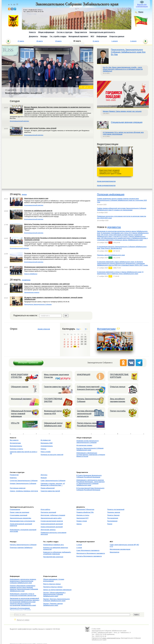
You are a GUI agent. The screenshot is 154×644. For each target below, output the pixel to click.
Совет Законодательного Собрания (53, 481)
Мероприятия (115, 552)
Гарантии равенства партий (56, 387)
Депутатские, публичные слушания (53, 515)
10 (78, 339)
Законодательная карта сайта (51, 518)
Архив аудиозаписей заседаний (52, 527)
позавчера (26, 280)
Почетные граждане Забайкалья (21, 548)
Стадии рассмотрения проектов (52, 521)
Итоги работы (45, 509)
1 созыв (79, 545)
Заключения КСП (82, 518)
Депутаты (44, 475)
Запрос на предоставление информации (57, 590)
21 (68, 344)
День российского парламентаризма (118, 400)
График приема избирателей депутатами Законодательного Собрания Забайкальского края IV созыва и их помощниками (122, 209)
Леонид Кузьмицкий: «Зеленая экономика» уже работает (47, 284)
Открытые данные (118, 387)
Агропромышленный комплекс (19, 121)
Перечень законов (114, 512)
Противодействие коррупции (53, 557)
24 (78, 344)
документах (114, 227)
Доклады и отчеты (83, 515)
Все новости (14, 440)
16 (75, 342)
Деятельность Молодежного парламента (91, 553)
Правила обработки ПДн (85, 512)
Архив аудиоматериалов (106, 185)
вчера (24, 194)
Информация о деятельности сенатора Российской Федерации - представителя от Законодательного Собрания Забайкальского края (90, 483)
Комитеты (13, 478)
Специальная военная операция (127, 122)
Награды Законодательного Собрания (89, 400)
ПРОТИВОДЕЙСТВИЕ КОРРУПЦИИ (119, 376)
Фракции (44, 478)
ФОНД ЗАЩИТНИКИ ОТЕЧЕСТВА (20, 376)
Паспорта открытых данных (53, 587)
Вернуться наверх (23, 620)
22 (71, 344)
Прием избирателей (48, 488)
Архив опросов (44, 329)
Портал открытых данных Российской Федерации (88, 424)
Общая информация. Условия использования (54, 580)
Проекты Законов (113, 515)
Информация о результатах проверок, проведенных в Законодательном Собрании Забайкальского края (23, 581)
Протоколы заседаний (48, 512)
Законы (79, 524)
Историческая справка (84, 445)
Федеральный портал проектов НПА (53, 412)
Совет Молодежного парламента (88, 550)
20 (64, 344)
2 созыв (79, 548)
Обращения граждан (20, 387)
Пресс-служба (46, 452)
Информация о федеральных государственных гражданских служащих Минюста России (91, 455)
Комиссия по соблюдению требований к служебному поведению (57, 553)
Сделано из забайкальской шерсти (38, 211)
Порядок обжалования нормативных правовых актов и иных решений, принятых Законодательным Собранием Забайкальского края (24, 588)
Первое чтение (82, 521)
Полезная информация (111, 194)
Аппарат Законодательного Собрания (23, 483)
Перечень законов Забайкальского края (111, 255)
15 (71, 342)
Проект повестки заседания (20, 512)
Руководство (14, 475)
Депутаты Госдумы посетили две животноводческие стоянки (49, 224)
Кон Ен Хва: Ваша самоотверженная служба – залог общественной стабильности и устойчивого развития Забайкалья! (123, 69)
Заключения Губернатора (85, 509)
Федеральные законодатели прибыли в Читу (42, 267)
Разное (110, 524)
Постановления (113, 518)
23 (75, 344)
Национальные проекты (32, 292)
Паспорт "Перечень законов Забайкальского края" (53, 604)
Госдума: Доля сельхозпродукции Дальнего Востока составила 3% (51, 253)
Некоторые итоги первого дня (36, 198)
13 (64, 342)
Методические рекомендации (120, 549)
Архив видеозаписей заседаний (52, 524)
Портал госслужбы (118, 411)
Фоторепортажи (106, 329)
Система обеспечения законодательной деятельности (86, 414)
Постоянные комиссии (18, 488)
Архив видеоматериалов (106, 181)
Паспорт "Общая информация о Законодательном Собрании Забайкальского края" (54, 594)
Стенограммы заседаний (19, 515)
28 (68, 347)
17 (78, 342)
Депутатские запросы (48, 530)
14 (68, 342)
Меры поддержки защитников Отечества (56, 376)
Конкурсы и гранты (16, 449)
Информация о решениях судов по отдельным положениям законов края (23, 595)
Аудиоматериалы (47, 446)
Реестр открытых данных (52, 584)
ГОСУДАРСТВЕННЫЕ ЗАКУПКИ (53, 400)
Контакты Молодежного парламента (89, 556)
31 (78, 347)
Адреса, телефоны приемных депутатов (24, 491)
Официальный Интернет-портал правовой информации (22, 414)
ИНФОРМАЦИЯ (84, 375)
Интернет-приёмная (28, 363)
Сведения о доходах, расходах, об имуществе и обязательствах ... (53, 484)
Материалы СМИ (47, 443)
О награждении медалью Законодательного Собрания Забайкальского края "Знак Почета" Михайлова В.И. (122, 247)
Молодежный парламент (21, 399)
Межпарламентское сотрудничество (22, 521)
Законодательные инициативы (20, 518)
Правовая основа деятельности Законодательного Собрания (87, 442)
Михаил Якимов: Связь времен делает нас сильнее (122, 111)
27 (64, 347)
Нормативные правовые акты (53, 545)
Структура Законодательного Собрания (24, 481)
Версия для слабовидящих (142, 5)
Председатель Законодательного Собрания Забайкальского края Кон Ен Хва (128, 52)
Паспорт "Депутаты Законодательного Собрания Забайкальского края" (57, 600)
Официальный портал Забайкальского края (53, 424)
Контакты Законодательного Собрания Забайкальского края (90, 449)
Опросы (43, 449)
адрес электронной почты (111, 638)
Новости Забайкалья (31, 274)
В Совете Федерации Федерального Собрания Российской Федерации (89, 476)
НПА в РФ (15, 423)
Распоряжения (112, 521)
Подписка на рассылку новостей (52, 455)
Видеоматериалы (16, 446)
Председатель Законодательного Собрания (38, 304)
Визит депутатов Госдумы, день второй (40, 128)
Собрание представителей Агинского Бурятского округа (89, 388)
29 (71, 347)
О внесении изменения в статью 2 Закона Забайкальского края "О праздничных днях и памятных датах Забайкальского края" (120, 273)
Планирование (15, 509)
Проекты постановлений (116, 509)
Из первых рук (46, 440)
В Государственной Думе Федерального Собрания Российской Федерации (90, 489)
